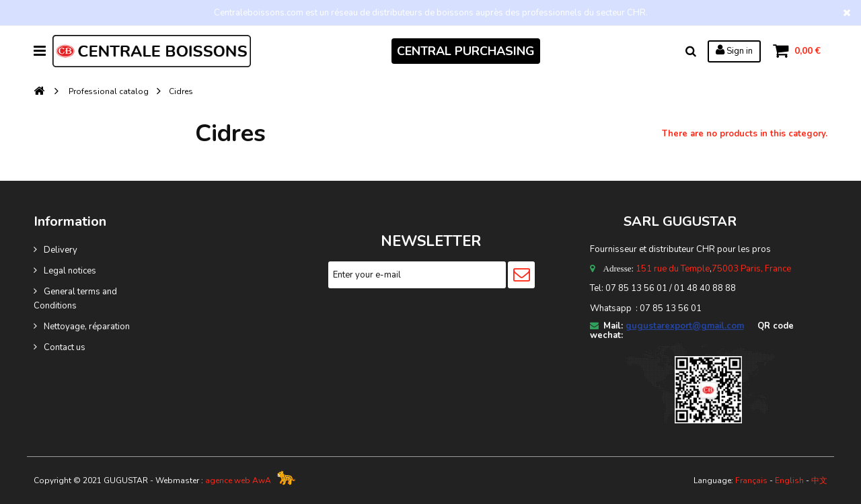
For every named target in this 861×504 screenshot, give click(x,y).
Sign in (734, 50)
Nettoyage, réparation (87, 327)
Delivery (61, 250)
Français (751, 480)
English (789, 480)
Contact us (65, 347)
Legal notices (70, 271)
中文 (819, 480)
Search (691, 51)
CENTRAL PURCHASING (466, 51)
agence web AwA (238, 480)
